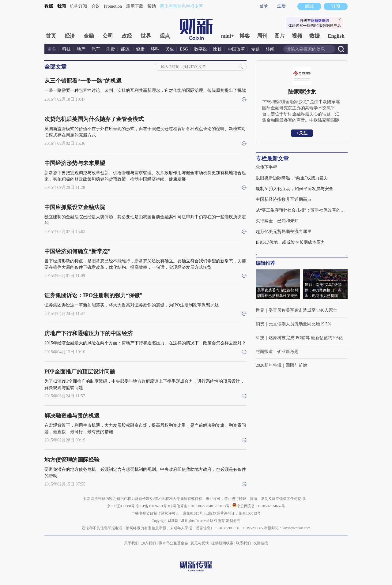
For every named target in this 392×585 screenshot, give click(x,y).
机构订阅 (78, 6)
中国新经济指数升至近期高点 (284, 199)
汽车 (96, 49)
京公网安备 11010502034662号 (259, 506)
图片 (280, 36)
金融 (89, 36)
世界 (146, 36)
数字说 (201, 49)
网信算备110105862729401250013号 (202, 506)
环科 (155, 49)
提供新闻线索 (222, 543)
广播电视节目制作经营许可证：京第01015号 (167, 513)
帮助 (152, 6)
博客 (245, 36)
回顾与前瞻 (296, 365)
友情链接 (261, 543)
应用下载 (135, 6)
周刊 (262, 36)
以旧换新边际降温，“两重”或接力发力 (292, 178)
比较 (217, 49)
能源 (126, 49)
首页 (51, 36)
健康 (140, 49)
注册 (281, 6)
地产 (81, 49)
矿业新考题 (288, 352)
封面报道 (264, 352)
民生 (170, 49)
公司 (108, 36)
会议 (96, 6)
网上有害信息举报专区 (182, 6)
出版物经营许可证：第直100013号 (233, 513)
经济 (70, 36)
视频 (297, 36)
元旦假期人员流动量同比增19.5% (300, 324)
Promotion (113, 6)
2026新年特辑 (269, 365)
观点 (165, 36)
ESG (184, 49)
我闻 (62, 6)
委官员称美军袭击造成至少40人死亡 (303, 310)
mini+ (228, 36)
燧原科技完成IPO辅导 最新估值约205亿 (306, 338)
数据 (49, 6)
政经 (127, 36)
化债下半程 (266, 167)
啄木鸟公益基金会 (174, 543)
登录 (264, 6)
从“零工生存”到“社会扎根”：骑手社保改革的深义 (302, 210)
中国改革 (236, 49)
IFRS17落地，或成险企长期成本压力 (290, 242)
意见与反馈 (200, 543)
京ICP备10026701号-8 (153, 506)
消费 (111, 49)
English (336, 36)
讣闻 (270, 49)
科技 (66, 49)
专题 (255, 49)
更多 (52, 49)
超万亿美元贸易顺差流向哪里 (284, 232)
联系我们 (243, 543)
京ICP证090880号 (121, 506)
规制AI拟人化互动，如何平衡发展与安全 (294, 189)
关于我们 (131, 543)
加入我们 (149, 543)
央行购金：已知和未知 (277, 221)
